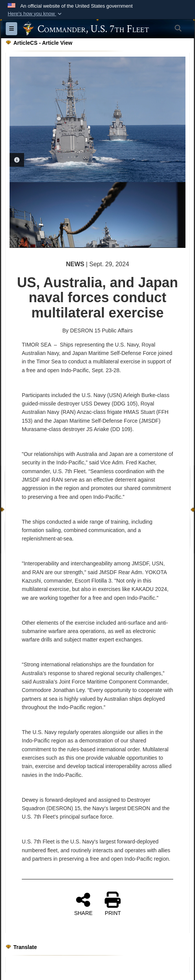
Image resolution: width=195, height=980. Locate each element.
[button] (35, 14)
